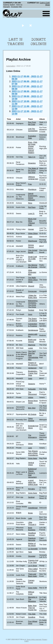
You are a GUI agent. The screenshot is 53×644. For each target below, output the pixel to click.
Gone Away (33, 458)
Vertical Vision (31, 464)
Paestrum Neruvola (32, 539)
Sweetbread (33, 508)
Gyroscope (32, 291)
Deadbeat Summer (32, 534)
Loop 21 (31, 213)
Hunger (31, 229)
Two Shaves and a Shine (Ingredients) (33, 453)
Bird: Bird (32, 408)
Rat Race (32, 207)
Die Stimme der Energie (33, 266)
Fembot (31, 310)
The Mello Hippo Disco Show (33, 280)
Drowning (32, 163)
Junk (30, 448)
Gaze (30, 237)
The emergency (32, 436)
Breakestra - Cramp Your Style (33, 373)
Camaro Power (31, 581)
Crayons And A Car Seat (33, 561)
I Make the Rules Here (32, 296)
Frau (30, 184)
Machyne (32, 345)
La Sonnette (33, 549)
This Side (32, 614)
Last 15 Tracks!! (16, 42)
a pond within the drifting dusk (33, 482)
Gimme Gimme (31, 246)
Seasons (32, 384)
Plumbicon (32, 189)
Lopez (30, 348)
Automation (11, 66)
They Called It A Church (33, 570)
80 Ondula (32, 414)
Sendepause (33, 330)
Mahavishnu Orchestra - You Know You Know (33, 304)
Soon (30, 314)
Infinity (31, 397)
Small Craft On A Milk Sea (32, 259)
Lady (30, 518)
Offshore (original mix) (33, 178)
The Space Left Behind (33, 320)
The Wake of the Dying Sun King (33, 170)
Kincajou (31, 489)
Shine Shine (33, 233)
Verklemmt (32, 368)
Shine (30, 444)
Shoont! (31, 286)
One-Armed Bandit (33, 251)
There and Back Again (32, 575)
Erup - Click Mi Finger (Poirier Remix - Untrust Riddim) (33, 147)
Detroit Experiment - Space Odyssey (33, 197)
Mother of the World (32, 544)
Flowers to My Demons (33, 364)
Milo (30, 502)
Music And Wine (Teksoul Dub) (32, 222)
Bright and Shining (32, 341)
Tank (30, 552)
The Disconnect (32, 393)
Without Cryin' (31, 593)
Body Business (32, 529)
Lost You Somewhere (33, 130)
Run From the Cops (32, 123)
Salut (30, 378)
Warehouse (33, 241)
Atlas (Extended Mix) (32, 272)
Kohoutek (32, 389)
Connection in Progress (33, 325)
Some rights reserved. (34, 639)
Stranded (32, 556)
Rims (30, 203)
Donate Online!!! (39, 42)
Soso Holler (33, 588)
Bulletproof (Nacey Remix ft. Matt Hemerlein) (32, 473)
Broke (30, 513)
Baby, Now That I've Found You (32, 608)
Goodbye (32, 617)
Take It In (32, 157)
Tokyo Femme (31, 420)
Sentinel (31, 497)
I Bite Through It (32, 523)
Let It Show (32, 566)
